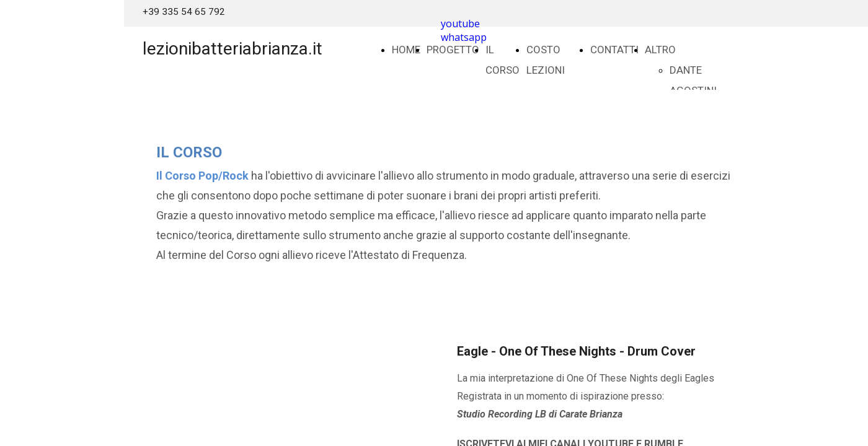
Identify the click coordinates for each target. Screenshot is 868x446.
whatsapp (464, 37)
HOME (406, 50)
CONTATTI (614, 50)
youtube (460, 24)
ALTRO (660, 50)
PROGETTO (453, 50)
